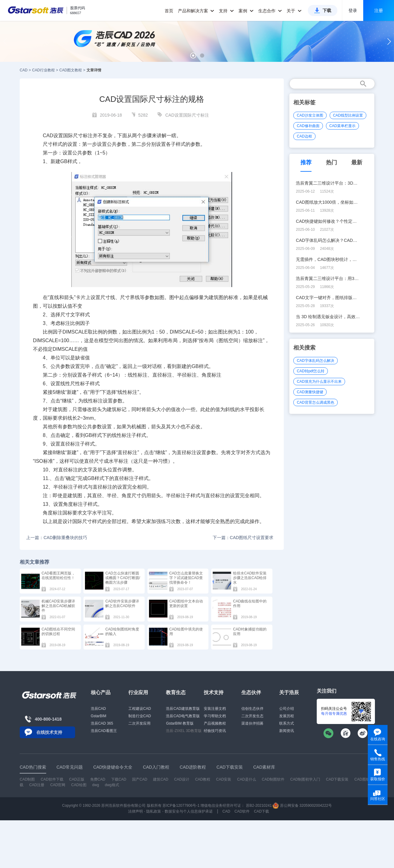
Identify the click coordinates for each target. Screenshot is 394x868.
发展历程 (287, 716)
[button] (193, 56)
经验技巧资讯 (215, 731)
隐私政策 (154, 811)
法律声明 (135, 811)
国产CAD (140, 779)
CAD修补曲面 (308, 126)
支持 (226, 11)
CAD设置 (53, 136)
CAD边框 (304, 136)
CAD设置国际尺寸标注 (187, 115)
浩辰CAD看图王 (104, 731)
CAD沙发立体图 (310, 115)
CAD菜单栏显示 (342, 126)
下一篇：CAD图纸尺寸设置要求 (243, 538)
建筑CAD (161, 779)
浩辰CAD (98, 709)
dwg (96, 785)
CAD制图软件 (273, 779)
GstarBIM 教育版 (180, 723)
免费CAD (98, 779)
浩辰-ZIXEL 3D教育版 (184, 731)
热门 (332, 162)
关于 (294, 11)
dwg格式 (112, 785)
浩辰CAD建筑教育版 (183, 709)
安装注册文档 (215, 709)
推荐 (306, 162)
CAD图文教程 (71, 70)
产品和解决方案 (196, 11)
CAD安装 (224, 779)
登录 (353, 10)
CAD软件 (242, 811)
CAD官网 (58, 785)
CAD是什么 (246, 779)
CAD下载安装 (337, 779)
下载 (327, 10)
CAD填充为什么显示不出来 (319, 382)
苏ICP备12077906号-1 (181, 806)
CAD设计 (182, 779)
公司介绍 (287, 709)
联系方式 (287, 723)
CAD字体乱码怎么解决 (315, 361)
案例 (246, 11)
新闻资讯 (287, 731)
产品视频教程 (215, 723)
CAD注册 (37, 785)
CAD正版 (76, 779)
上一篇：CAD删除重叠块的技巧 (57, 538)
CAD (24, 70)
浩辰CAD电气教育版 (183, 716)
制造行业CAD (140, 716)
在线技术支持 (49, 732)
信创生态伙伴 (252, 709)
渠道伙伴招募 (252, 723)
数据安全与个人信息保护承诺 (189, 811)
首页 (169, 11)
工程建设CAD (140, 709)
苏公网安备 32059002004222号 (302, 806)
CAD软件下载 (52, 779)
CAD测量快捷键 (310, 392)
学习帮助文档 (215, 716)
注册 (379, 10)
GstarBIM (99, 716)
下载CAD (119, 779)
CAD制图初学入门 (305, 779)
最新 (357, 162)
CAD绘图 (79, 785)
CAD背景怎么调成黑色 (315, 402)
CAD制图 (27, 779)
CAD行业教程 (43, 70)
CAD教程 (203, 779)
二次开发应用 (139, 723)
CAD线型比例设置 (348, 115)
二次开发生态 (252, 716)
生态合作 (270, 11)
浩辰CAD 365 (102, 723)
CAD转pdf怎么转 (311, 371)
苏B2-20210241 (259, 806)
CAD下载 (261, 811)
